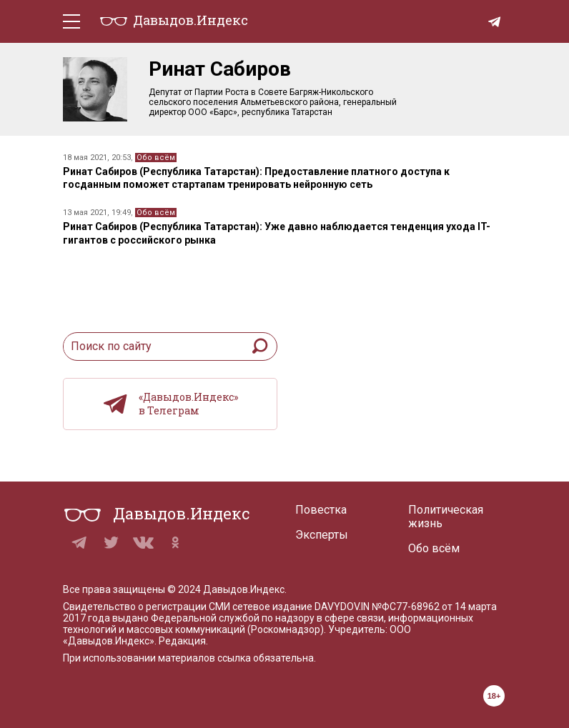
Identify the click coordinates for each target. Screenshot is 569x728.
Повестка (321, 510)
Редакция (182, 641)
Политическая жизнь (446, 517)
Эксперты (322, 535)
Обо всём (156, 158)
